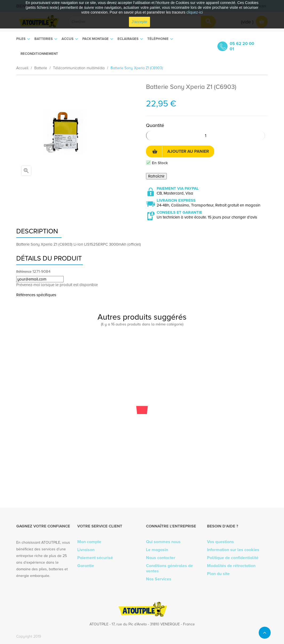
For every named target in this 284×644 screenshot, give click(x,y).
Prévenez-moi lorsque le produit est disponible (57, 285)
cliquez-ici (195, 12)
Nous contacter (161, 558)
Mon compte (89, 542)
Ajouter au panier (180, 151)
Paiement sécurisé (95, 558)
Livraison (86, 550)
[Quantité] (206, 136)
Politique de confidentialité (233, 558)
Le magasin (157, 550)
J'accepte (139, 22)
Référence (24, 272)
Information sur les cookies (233, 550)
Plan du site (218, 574)
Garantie (86, 566)
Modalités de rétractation (231, 566)
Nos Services (159, 579)
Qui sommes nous (163, 542)
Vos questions (220, 542)
